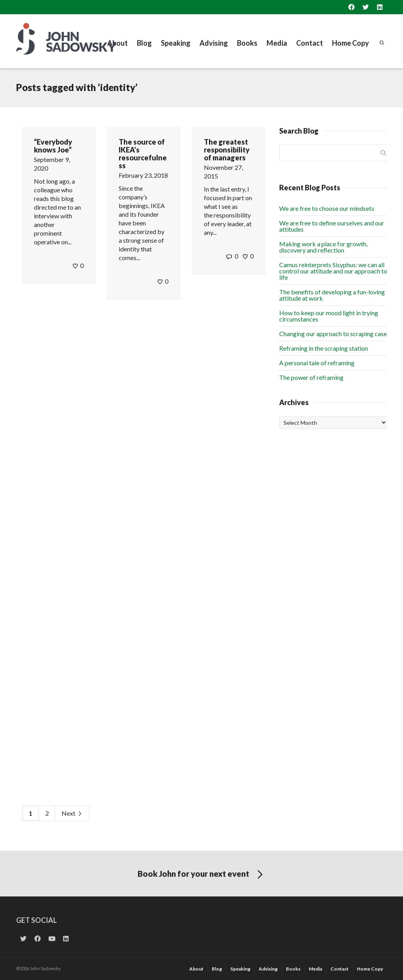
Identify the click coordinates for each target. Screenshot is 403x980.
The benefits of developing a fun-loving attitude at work (332, 295)
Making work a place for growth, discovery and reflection (323, 247)
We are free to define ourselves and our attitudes (332, 226)
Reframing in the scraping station (324, 348)
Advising (214, 43)
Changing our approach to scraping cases (334, 334)
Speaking (176, 43)
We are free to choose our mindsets (327, 208)
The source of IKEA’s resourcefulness (143, 154)
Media (277, 43)
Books (247, 43)
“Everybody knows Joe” (53, 146)
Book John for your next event (202, 875)
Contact (310, 43)
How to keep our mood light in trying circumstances (329, 316)
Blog (144, 43)
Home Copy (351, 43)
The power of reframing (311, 377)
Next (72, 814)
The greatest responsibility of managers (227, 150)
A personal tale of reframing (317, 363)
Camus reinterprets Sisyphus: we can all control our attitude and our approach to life (333, 271)
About (118, 43)
